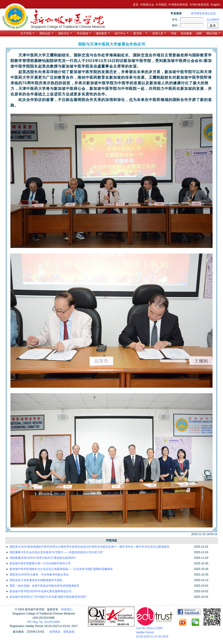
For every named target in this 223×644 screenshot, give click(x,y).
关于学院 (27, 33)
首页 (136, 5)
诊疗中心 (121, 33)
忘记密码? (213, 20)
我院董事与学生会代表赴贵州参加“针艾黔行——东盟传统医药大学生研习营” (56, 552)
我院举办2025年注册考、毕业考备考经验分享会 (39, 575)
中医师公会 (147, 5)
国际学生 (65, 33)
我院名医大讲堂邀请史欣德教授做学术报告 (36, 580)
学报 (174, 33)
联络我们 (67, 609)
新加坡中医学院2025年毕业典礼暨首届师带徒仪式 (41, 591)
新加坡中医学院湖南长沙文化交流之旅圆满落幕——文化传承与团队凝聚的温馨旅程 (61, 569)
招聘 (199, 33)
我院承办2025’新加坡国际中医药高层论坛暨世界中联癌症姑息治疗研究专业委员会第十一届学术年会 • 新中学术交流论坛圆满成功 (89, 547)
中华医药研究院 (178, 5)
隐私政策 (69, 632)
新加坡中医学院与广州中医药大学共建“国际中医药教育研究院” (48, 597)
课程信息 (46, 33)
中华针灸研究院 (199, 5)
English (215, 5)
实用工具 (159, 33)
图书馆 (140, 33)
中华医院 (161, 5)
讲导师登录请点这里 (203, 13)
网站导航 (213, 33)
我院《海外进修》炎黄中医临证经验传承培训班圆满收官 (44, 586)
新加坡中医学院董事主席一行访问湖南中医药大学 (40, 563)
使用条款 (55, 632)
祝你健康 (186, 33)
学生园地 (84, 33)
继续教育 (103, 33)
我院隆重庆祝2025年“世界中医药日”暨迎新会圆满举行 (43, 558)
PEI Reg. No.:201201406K (44, 622)
